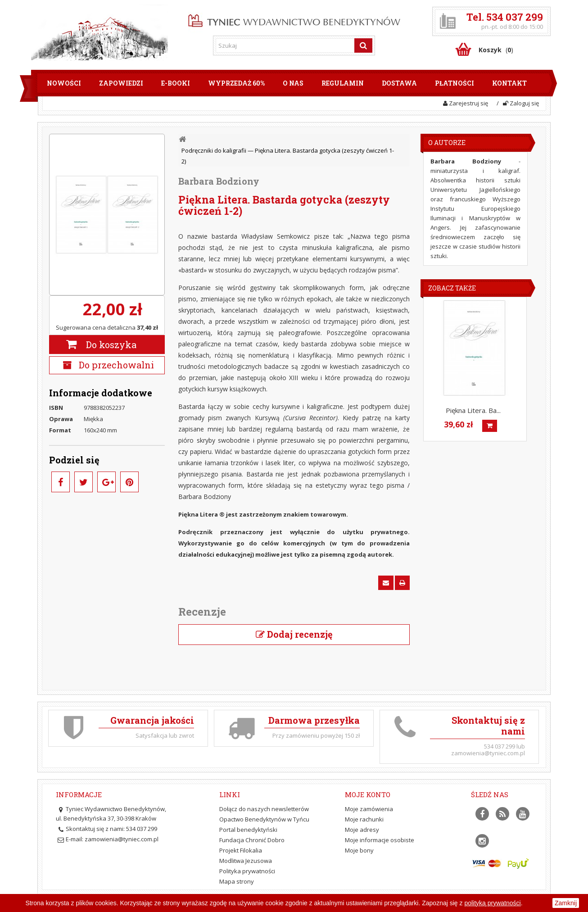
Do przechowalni (115, 365)
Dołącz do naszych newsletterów (264, 809)
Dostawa (399, 83)
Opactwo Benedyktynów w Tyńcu (264, 819)
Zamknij (566, 903)
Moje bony (359, 850)
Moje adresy (362, 830)
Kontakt (509, 83)
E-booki (176, 83)
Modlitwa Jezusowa (246, 861)
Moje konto (368, 794)
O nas (293, 83)
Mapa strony (237, 881)
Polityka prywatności (247, 871)
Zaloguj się (521, 103)
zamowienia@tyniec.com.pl (122, 839)
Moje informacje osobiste (380, 840)
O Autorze (447, 143)
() (496, 50)
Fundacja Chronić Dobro (252, 840)
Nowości (64, 83)
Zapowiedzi (121, 83)
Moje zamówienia (369, 809)
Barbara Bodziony (219, 181)
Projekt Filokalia (241, 850)
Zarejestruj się (466, 103)
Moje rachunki (364, 819)
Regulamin (343, 83)
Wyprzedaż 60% (236, 83)
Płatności (455, 83)
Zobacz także (452, 288)
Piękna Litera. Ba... (473, 410)
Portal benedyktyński (248, 830)
